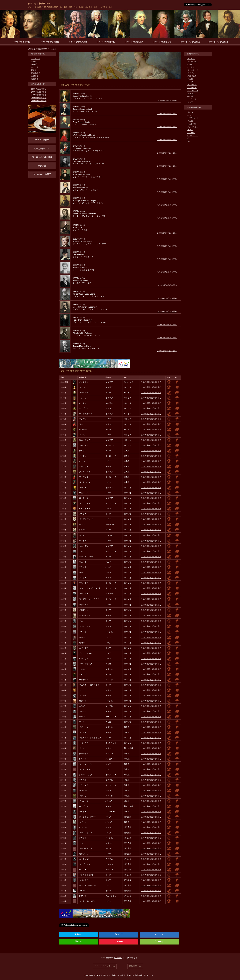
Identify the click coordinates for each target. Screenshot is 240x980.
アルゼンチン (193, 62)
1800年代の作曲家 (39, 98)
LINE (78, 942)
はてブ (160, 935)
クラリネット (193, 118)
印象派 (34, 70)
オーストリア (193, 70)
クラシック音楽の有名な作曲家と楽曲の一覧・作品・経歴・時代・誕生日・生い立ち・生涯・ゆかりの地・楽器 (70, 7)
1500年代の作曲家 (39, 89)
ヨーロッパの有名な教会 (190, 42)
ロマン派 (35, 67)
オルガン (191, 112)
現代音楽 (35, 79)
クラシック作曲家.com (39, 4)
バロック (35, 62)
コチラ (118, 958)
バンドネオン (193, 127)
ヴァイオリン (193, 136)
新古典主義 (36, 73)
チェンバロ (192, 124)
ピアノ (190, 130)
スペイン (191, 73)
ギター (190, 115)
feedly (159, 942)
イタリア (191, 67)
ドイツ (190, 82)
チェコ (190, 79)
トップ (54, 49)
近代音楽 (35, 76)
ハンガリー (192, 88)
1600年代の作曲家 (39, 92)
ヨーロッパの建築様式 (134, 42)
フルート (191, 133)
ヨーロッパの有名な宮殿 (218, 42)
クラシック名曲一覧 (22, 42)
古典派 (34, 65)
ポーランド (192, 99)
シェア (119, 935)
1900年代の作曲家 (39, 101)
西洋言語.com (135, 966)
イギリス (191, 65)
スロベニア (192, 76)
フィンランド (193, 91)
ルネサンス (36, 59)
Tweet (78, 934)
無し (189, 141)
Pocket (119, 942)
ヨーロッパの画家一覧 (106, 42)
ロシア (190, 102)
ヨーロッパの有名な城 (162, 42)
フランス (191, 94)
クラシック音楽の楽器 (78, 42)
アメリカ (191, 59)
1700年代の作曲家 (39, 95)
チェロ (190, 121)
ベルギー (191, 97)
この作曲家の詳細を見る (167, 101)
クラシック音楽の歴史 (50, 42)
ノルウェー (192, 85)
